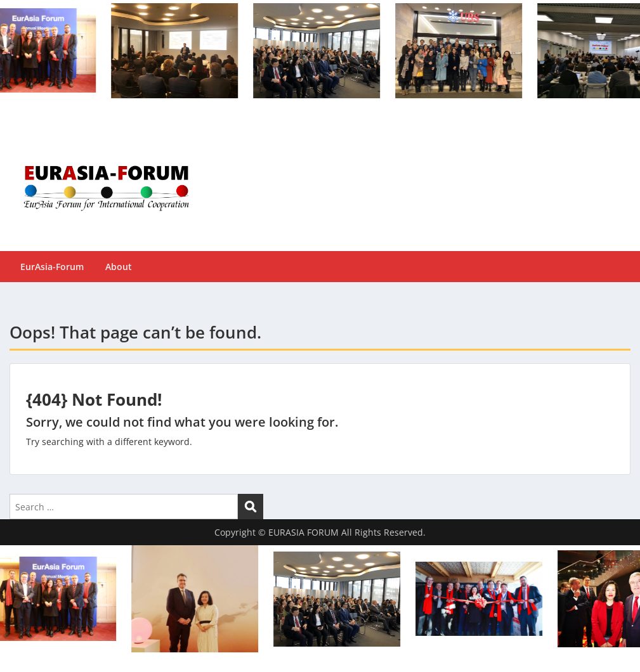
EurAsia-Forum (52, 267)
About (119, 267)
